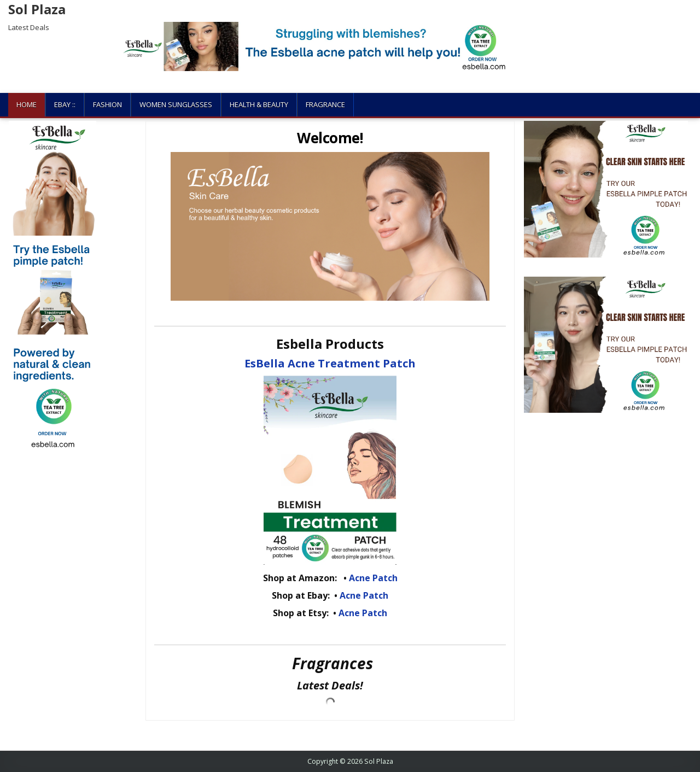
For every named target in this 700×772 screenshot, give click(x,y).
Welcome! (330, 138)
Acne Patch (373, 578)
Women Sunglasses (176, 104)
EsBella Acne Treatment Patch (330, 363)
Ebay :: (65, 104)
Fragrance (325, 104)
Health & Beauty (259, 104)
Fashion (107, 104)
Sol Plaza (37, 9)
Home (27, 104)
